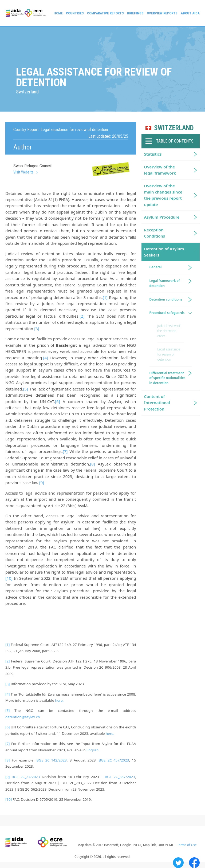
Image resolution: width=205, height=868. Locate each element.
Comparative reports (105, 13)
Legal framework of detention (165, 283)
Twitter (178, 863)
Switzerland (174, 128)
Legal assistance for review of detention (169, 354)
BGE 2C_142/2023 (52, 760)
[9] (42, 483)
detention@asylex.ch (23, 717)
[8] (92, 464)
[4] (45, 358)
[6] (57, 401)
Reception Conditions (155, 233)
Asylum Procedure (162, 217)
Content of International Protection (157, 403)
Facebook (194, 863)
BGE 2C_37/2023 (26, 777)
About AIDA (190, 13)
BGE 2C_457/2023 (114, 760)
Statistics (153, 154)
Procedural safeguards (167, 313)
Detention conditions (166, 299)
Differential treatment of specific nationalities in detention (167, 378)
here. (59, 700)
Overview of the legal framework (160, 170)
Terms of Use (187, 845)
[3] (37, 329)
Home (58, 13)
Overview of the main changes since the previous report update (163, 195)
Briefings (135, 13)
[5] (25, 389)
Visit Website (23, 172)
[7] (65, 451)
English (92, 750)
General (156, 267)
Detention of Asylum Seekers (164, 252)
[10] (9, 578)
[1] (105, 297)
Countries (75, 13)
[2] (82, 316)
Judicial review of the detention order (169, 331)
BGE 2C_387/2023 (120, 777)
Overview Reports (162, 13)
